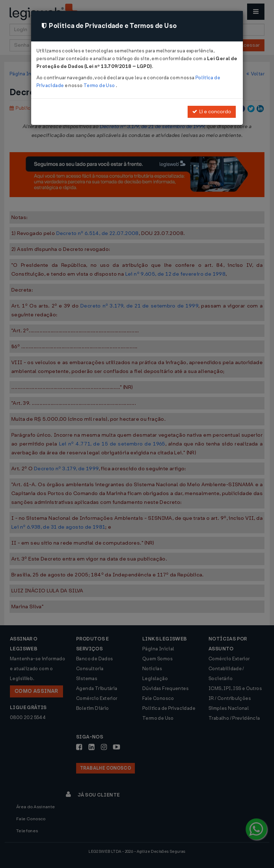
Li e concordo (212, 112)
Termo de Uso (100, 85)
